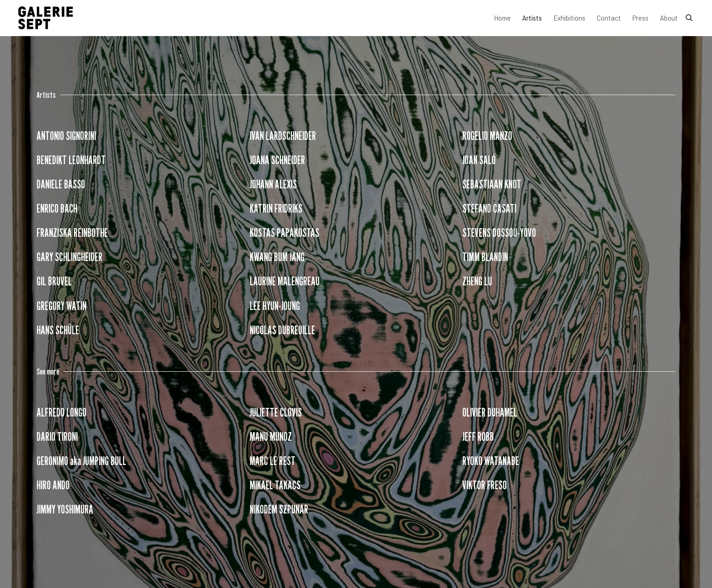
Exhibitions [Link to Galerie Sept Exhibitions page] (569, 18)
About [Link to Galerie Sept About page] (669, 18)
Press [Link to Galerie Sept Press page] (640, 18)
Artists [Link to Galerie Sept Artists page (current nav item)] (532, 18)
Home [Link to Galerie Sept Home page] (502, 18)
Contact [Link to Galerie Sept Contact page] (609, 18)
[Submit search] (690, 16)
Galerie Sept (46, 18)
